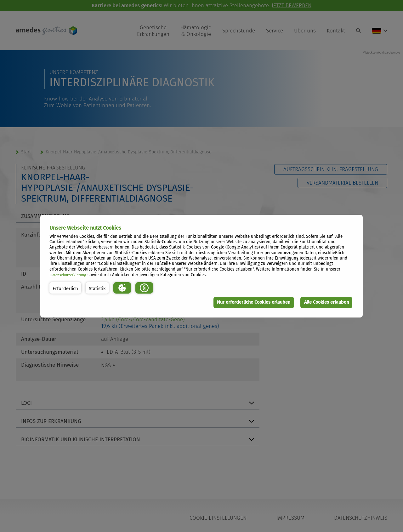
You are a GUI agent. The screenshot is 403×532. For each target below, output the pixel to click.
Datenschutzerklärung (68, 275)
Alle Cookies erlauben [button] (326, 302)
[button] (65, 288)
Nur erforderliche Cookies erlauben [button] (254, 302)
